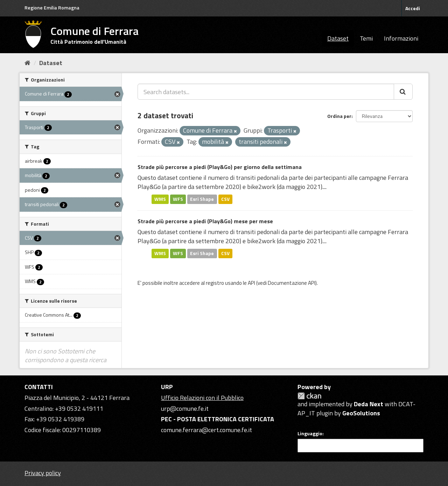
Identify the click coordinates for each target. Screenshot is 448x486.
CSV (225, 199)
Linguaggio (310, 434)
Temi (366, 38)
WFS (178, 199)
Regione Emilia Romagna (52, 8)
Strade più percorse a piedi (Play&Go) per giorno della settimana (220, 167)
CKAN (309, 396)
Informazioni (401, 38)
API (251, 283)
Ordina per (339, 116)
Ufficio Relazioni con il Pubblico (202, 398)
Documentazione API (292, 283)
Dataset (338, 38)
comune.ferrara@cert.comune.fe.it (206, 430)
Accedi (413, 8)
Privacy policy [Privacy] (43, 473)
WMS (160, 199)
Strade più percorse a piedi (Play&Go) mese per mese (205, 221)
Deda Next (369, 404)
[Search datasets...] (266, 92)
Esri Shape (202, 199)
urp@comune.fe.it (185, 408)
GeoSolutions (361, 413)
